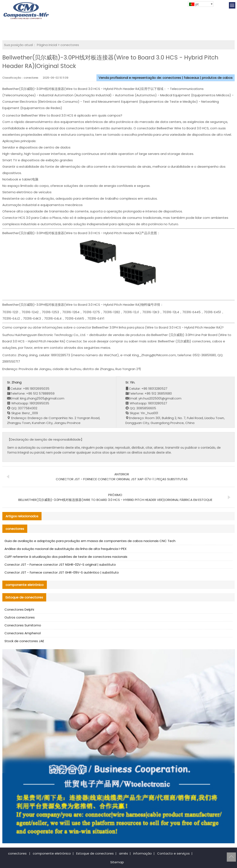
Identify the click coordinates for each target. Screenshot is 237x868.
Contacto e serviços (173, 853)
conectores (70, 45)
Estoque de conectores (95, 853)
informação (143, 853)
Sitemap (117, 862)
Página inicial (47, 45)
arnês (124, 853)
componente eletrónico (52, 853)
